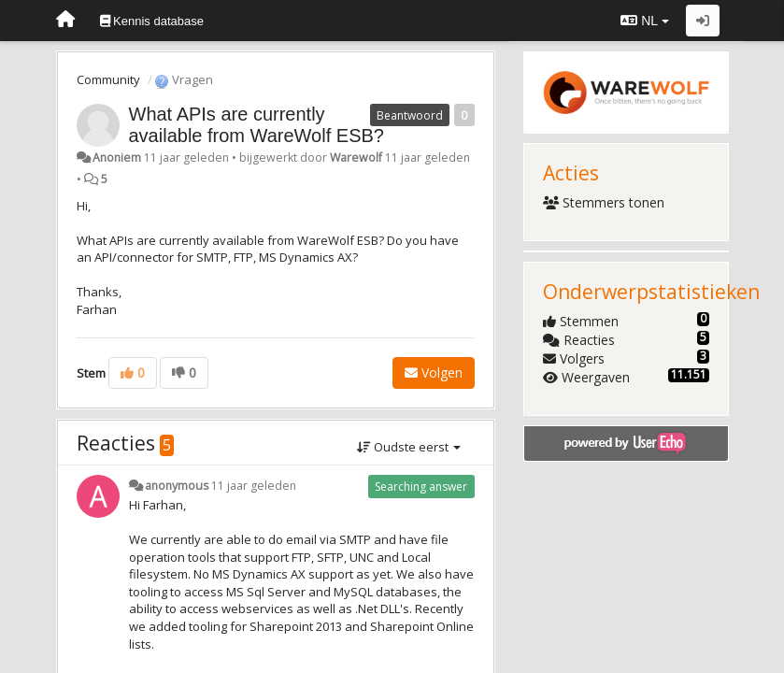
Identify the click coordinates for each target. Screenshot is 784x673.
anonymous (177, 486)
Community (108, 79)
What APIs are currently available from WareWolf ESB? (257, 125)
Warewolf (356, 158)
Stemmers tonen (604, 202)
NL (644, 21)
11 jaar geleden (254, 486)
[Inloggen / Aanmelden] (703, 21)
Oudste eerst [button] (409, 447)
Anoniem (117, 158)
